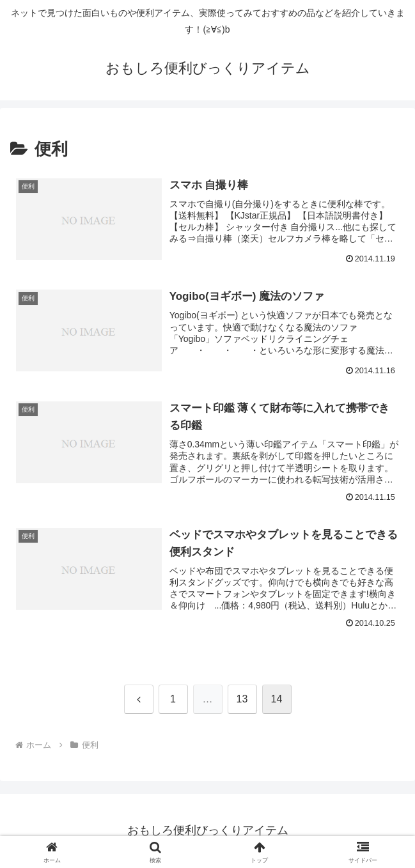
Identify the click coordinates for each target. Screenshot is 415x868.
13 (242, 699)
